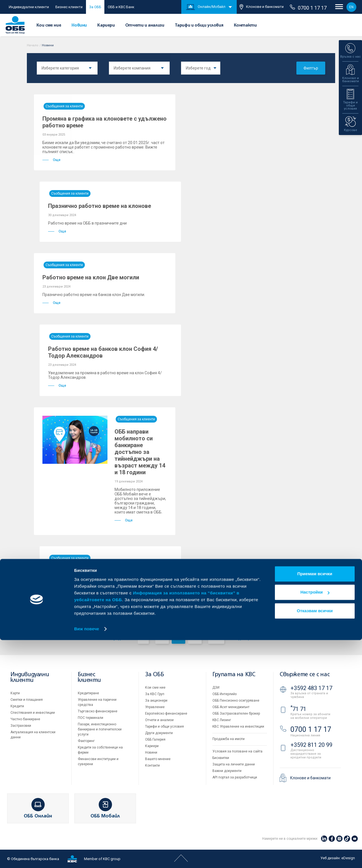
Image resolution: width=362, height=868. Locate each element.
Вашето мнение (158, 759)
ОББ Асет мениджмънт (231, 707)
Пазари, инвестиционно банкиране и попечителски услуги (100, 729)
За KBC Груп (155, 694)
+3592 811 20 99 (311, 745)
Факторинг (86, 741)
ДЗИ (216, 688)
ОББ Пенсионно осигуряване (236, 701)
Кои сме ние (49, 25)
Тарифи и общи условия (199, 25)
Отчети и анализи (145, 25)
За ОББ (95, 7)
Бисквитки (221, 758)
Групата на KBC (234, 675)
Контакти (245, 25)
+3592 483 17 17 (311, 688)
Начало (33, 45)
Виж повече (87, 857)
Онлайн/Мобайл (206, 7)
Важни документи (227, 771)
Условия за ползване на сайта (237, 751)
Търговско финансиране (98, 711)
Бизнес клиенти (69, 7)
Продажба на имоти (229, 739)
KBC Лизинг (222, 720)
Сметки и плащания (27, 700)
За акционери (156, 701)
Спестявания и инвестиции (33, 713)
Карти (15, 693)
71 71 (298, 709)
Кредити (17, 706)
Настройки (315, 820)
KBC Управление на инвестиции (238, 726)
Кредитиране (88, 693)
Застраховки (21, 726)
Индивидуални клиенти (29, 7)
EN (351, 7)
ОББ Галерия (155, 739)
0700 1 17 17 (308, 8)
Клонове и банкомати (262, 7)
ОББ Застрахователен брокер (236, 713)
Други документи (159, 733)
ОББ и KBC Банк (121, 7)
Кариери (106, 25)
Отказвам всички (315, 839)
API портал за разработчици (235, 777)
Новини (79, 25)
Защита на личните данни (234, 764)
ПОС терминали (90, 718)
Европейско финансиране (166, 713)
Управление (155, 707)
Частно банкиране (25, 719)
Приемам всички (315, 802)
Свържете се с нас (305, 675)
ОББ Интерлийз (225, 694)
